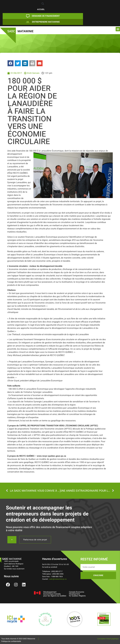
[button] (43, 4)
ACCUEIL (41, 9)
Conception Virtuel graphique (108, 639)
